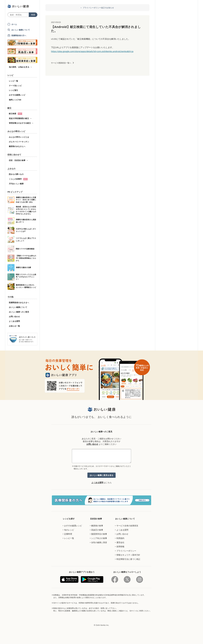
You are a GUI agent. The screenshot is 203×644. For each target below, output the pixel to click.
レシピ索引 (13, 90)
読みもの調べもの (16, 174)
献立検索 (16, 114)
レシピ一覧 (13, 81)
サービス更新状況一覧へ (61, 63)
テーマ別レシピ (15, 86)
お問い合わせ (14, 316)
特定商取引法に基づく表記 (128, 559)
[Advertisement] (101, 638)
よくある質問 (14, 321)
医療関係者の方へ (19, 35)
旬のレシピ (69, 530)
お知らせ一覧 (14, 326)
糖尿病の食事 (97, 526)
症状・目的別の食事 (17, 160)
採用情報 (120, 546)
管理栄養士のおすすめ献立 (20, 123)
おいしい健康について (21, 30)
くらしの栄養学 (18, 179)
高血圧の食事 (97, 530)
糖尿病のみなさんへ (17, 146)
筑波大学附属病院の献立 (19, 118)
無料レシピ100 (15, 100)
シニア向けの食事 (99, 538)
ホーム (14, 24)
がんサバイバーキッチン (19, 142)
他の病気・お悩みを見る (19, 67)
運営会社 (120, 542)
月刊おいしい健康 (16, 184)
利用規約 (120, 538)
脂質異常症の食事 (99, 534)
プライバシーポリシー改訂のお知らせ (98, 8)
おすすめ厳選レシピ (17, 95)
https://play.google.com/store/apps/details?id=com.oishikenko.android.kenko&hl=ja (92, 51)
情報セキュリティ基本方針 (128, 555)
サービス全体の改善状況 (127, 526)
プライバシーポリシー (126, 551)
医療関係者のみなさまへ (19, 303)
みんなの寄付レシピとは (19, 137)
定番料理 (68, 534)
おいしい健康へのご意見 (19, 312)
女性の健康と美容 (99, 542)
